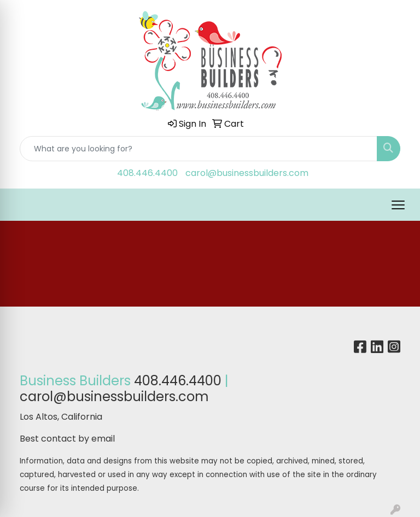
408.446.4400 (147, 173)
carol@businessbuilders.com (247, 173)
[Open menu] (398, 205)
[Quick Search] (199, 149)
